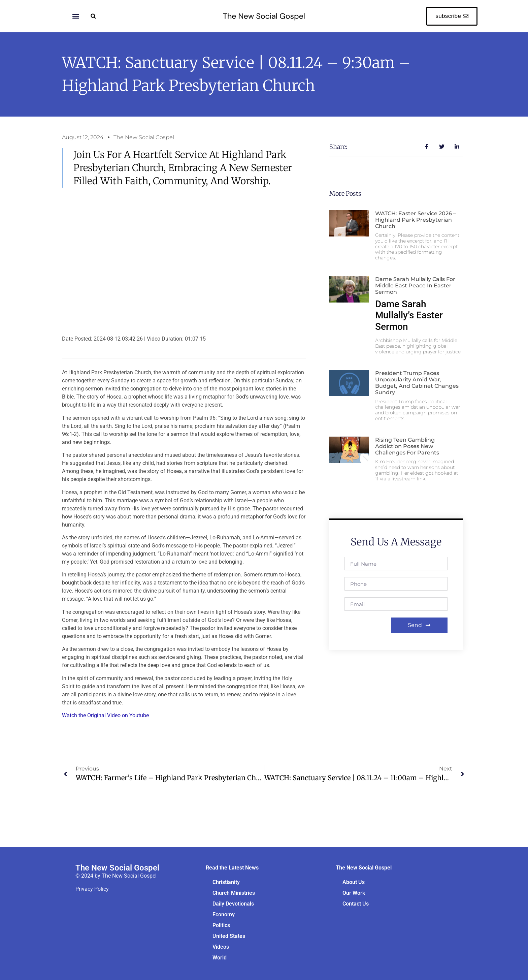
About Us (354, 882)
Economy (224, 914)
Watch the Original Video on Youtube (105, 715)
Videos (221, 947)
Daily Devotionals (233, 904)
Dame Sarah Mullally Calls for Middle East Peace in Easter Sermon (415, 286)
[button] (93, 16)
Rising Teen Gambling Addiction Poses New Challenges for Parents (407, 446)
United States (229, 936)
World (220, 958)
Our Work (354, 893)
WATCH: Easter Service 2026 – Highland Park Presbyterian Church (416, 220)
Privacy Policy (92, 889)
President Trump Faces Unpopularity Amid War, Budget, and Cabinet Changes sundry (417, 383)
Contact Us (356, 904)
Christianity (226, 882)
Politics (221, 925)
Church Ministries (234, 893)
